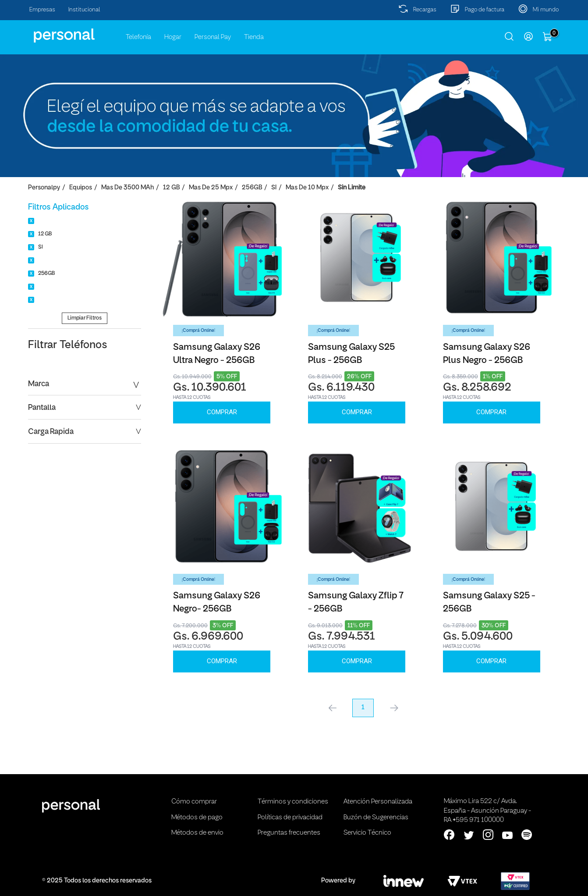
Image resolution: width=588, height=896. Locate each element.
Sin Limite (352, 188)
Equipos (81, 188)
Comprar (222, 412)
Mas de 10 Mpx (307, 188)
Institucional (84, 10)
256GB (252, 188)
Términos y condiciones (293, 802)
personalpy (44, 188)
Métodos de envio (197, 833)
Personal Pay (213, 37)
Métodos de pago (197, 818)
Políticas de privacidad (290, 818)
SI (274, 188)
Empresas (42, 10)
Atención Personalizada (378, 802)
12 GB (171, 188)
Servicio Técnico (367, 833)
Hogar (173, 37)
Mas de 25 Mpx (211, 188)
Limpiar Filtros (85, 318)
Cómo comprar (194, 802)
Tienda (254, 37)
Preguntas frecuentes (289, 833)
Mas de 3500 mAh (128, 188)
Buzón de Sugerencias (376, 818)
